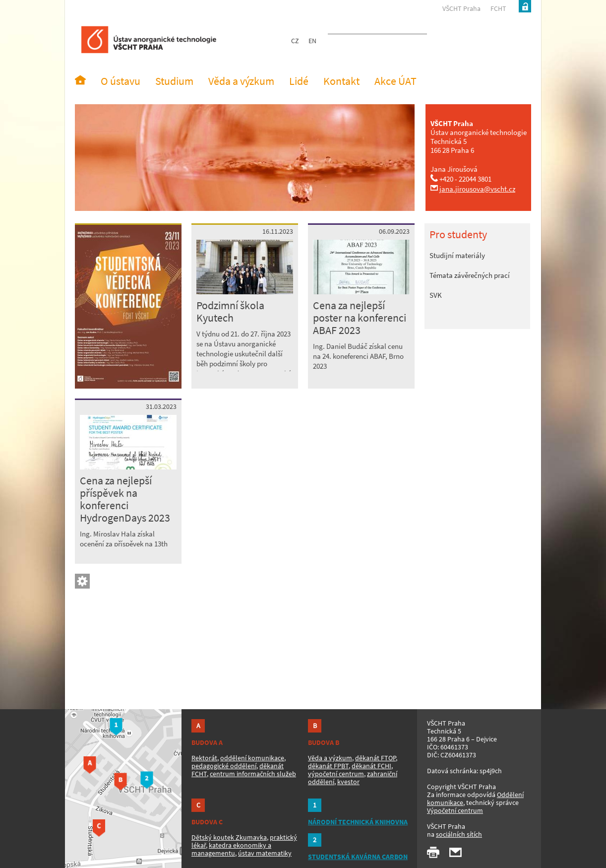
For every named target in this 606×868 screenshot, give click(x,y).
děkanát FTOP (375, 758)
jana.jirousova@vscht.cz (477, 189)
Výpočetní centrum (455, 810)
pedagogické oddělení (224, 766)
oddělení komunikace (252, 758)
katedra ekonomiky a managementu (231, 849)
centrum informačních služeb (253, 774)
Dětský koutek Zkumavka (229, 837)
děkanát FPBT (328, 766)
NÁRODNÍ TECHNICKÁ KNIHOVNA (358, 822)
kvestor (348, 782)
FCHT (498, 8)
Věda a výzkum (330, 758)
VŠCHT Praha (461, 8)
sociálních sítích (459, 834)
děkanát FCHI (371, 766)
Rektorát (204, 758)
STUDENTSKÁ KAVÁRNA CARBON (358, 857)
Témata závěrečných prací (470, 275)
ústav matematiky (265, 853)
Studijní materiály (457, 255)
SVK (436, 295)
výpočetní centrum (336, 774)
